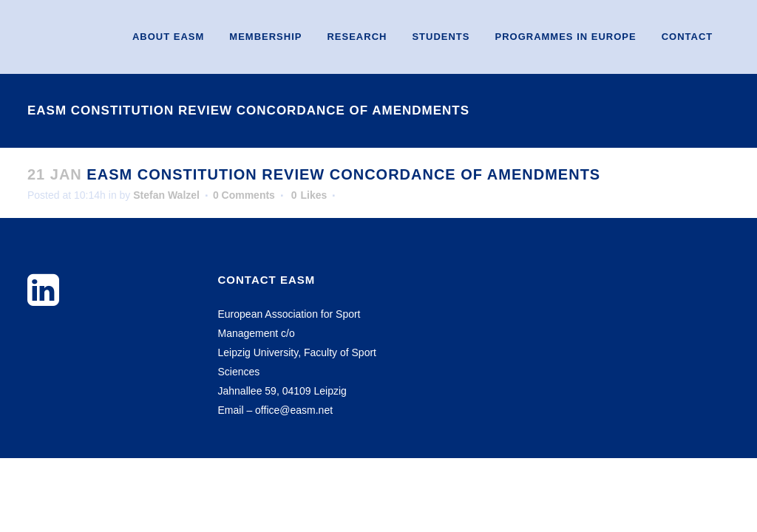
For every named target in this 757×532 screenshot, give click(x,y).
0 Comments (244, 195)
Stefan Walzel (166, 195)
